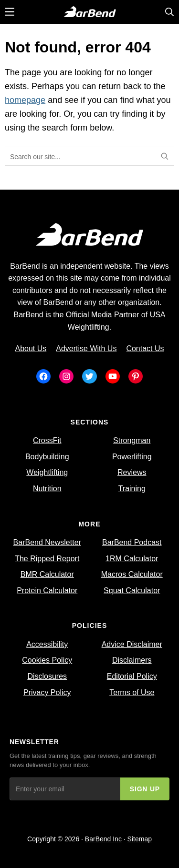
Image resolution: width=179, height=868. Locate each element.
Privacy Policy (47, 692)
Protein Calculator (47, 590)
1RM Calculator (132, 559)
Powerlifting (132, 457)
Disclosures (47, 676)
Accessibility (47, 644)
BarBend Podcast (132, 542)
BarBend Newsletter (47, 542)
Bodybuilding (47, 457)
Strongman (132, 440)
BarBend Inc (103, 839)
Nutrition (47, 489)
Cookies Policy (47, 660)
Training (132, 489)
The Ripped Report (47, 559)
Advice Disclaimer (132, 644)
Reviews (132, 472)
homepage (25, 100)
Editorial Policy (132, 676)
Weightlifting (47, 472)
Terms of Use (132, 692)
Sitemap (140, 839)
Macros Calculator (132, 574)
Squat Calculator (132, 590)
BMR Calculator (47, 574)
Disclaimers (132, 660)
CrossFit (47, 440)
